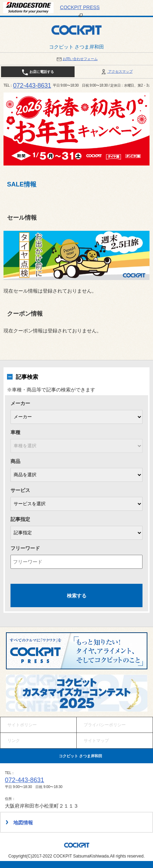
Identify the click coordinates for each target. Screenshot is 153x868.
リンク (14, 741)
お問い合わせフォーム (77, 59)
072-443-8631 (32, 86)
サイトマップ (96, 741)
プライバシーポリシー (105, 725)
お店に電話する (38, 72)
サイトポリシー (22, 725)
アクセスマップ (116, 71)
